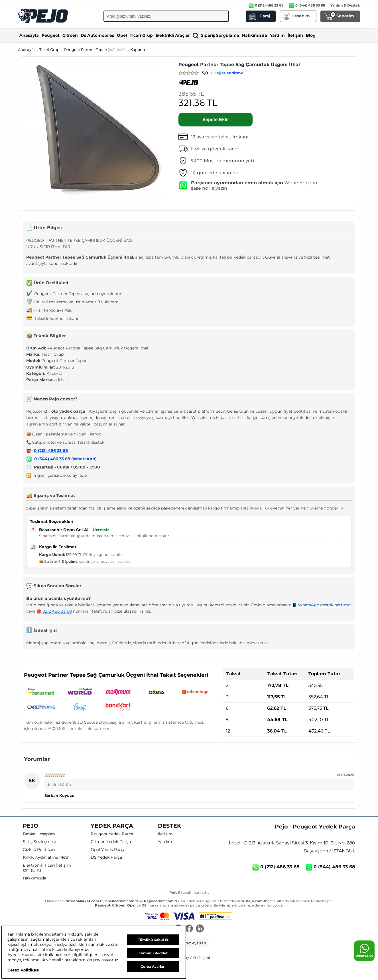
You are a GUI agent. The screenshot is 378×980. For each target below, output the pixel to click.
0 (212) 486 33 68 (51, 451)
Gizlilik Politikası (39, 850)
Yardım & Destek (345, 5)
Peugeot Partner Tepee (95, 50)
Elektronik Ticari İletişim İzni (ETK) (47, 868)
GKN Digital (200, 958)
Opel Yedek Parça (108, 850)
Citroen (70, 35)
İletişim (295, 35)
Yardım (277, 35)
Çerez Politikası (23, 970)
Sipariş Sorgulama (216, 35)
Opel (122, 35)
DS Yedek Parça (106, 857)
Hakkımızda (255, 35)
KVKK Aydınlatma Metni (47, 857)
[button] (189, 943)
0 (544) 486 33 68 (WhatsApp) (65, 459)
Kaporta (138, 50)
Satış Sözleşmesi (39, 842)
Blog (311, 35)
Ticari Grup (141, 35)
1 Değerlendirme (227, 73)
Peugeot (51, 35)
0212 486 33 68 (57, 611)
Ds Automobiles (97, 35)
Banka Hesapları (39, 834)
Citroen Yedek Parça (111, 842)
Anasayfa (29, 35)
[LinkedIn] (200, 929)
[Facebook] (189, 929)
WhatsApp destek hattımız (325, 605)
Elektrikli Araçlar (173, 35)
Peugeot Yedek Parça (112, 834)
